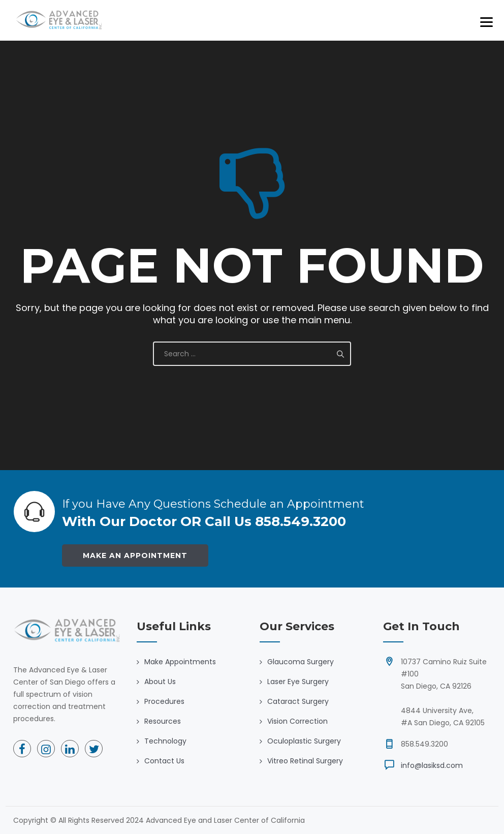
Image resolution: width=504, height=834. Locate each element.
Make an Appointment (135, 555)
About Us (160, 682)
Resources (163, 721)
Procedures (164, 701)
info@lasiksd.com (432, 765)
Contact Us (164, 761)
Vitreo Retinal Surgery (305, 761)
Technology (165, 741)
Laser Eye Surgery (298, 682)
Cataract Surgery (298, 701)
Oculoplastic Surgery (304, 741)
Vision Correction (297, 721)
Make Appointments (180, 662)
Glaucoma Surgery (301, 662)
